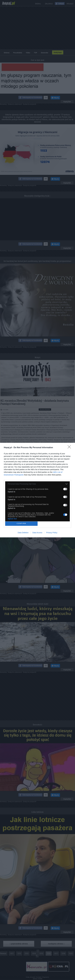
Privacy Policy (52, 533)
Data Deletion (23, 533)
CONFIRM (21, 524)
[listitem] (37, 484)
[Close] (70, 448)
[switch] (65, 489)
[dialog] (37, 490)
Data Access (37, 533)
